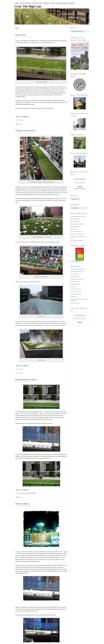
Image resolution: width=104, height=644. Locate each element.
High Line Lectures (61, 3)
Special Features (37, 3)
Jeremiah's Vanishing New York (77, 279)
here (39, 561)
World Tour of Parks (75, 303)
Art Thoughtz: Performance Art (77, 272)
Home (17, 3)
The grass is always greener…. (26, 131)
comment (19, 373)
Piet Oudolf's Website (75, 226)
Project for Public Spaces (76, 289)
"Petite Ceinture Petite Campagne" (78, 269)
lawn (22, 120)
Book (53, 3)
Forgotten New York (75, 277)
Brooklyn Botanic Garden (23, 325)
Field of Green (21, 35)
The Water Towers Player (76, 294)
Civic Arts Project (74, 274)
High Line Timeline (75, 221)
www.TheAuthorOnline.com (77, 261)
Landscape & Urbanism (75, 284)
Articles (28, 3)
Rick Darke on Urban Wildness (77, 234)
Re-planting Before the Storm (26, 380)
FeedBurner (82, 189)
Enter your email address (80, 315)
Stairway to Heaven (22, 504)
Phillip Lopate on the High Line (77, 224)
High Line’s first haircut (42, 87)
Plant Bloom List (74, 229)
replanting (29, 493)
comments (19, 124)
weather (34, 493)
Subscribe (71, 3)
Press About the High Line (76, 231)
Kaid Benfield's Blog (75, 282)
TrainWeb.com (74, 297)
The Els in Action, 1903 (75, 292)
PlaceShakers (73, 287)
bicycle (22, 493)
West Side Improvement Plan (77, 241)
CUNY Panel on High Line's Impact (78, 216)
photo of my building (24, 571)
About (22, 3)
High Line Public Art (75, 219)
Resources (47, 3)
